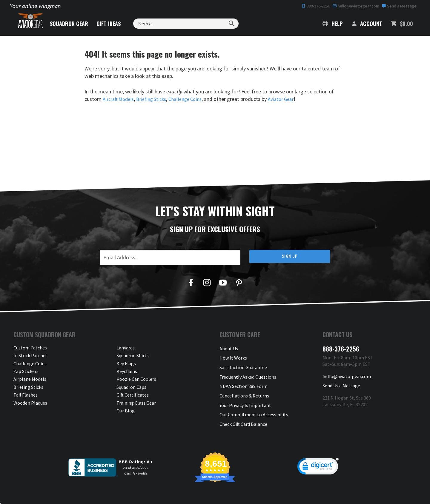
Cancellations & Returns (244, 387)
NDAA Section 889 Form (244, 379)
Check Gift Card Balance (243, 411)
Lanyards (126, 348)
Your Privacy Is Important (245, 395)
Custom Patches (30, 348)
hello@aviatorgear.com (356, 6)
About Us (229, 348)
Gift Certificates (133, 395)
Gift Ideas (121, 24)
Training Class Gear (136, 403)
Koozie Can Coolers (136, 379)
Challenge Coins (191, 99)
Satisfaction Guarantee (243, 363)
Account (367, 24)
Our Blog (126, 411)
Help (333, 24)
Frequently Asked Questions (248, 371)
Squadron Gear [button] (82, 24)
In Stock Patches (30, 355)
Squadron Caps (131, 387)
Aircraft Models (120, 99)
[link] (318, 453)
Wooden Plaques (30, 403)
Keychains (127, 371)
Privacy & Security (238, 493)
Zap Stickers (26, 371)
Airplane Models (30, 379)
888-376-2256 (316, 6)
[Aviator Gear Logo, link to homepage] (36, 22)
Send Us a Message (341, 383)
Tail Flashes (26, 395)
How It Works (233, 355)
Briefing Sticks (155, 99)
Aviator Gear (289, 99)
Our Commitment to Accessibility (254, 403)
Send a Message (399, 6)
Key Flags (126, 363)
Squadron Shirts (133, 355)
